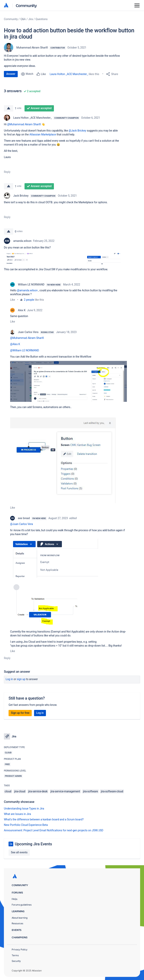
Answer (11, 74)
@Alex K (15, 344)
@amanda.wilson (27, 290)
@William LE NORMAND (25, 350)
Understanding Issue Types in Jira (24, 809)
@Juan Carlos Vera (22, 524)
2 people (29, 300)
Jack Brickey (21, 196)
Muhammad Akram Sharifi (32, 48)
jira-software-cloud (112, 791)
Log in (9, 679)
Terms (15, 955)
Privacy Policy (20, 950)
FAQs (14, 899)
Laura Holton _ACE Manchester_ (69, 74)
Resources (17, 923)
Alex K (22, 310)
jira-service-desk (38, 791)
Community (26, 5)
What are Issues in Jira (17, 814)
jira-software (90, 791)
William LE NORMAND (31, 285)
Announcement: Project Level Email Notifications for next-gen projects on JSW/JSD (54, 830)
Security (16, 961)
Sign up (21, 679)
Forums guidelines (22, 905)
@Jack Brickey (77, 131)
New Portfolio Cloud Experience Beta (26, 825)
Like (13, 300)
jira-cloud (20, 791)
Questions (41, 19)
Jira (31, 19)
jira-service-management (65, 791)
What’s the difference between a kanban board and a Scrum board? (44, 819)
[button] (62, 258)
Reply (7, 172)
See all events (19, 852)
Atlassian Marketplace (43, 134)
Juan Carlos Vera (28, 332)
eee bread (24, 518)
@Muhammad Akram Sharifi (24, 124)
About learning (20, 918)
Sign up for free (20, 713)
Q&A (23, 19)
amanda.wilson (22, 241)
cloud (8, 791)
